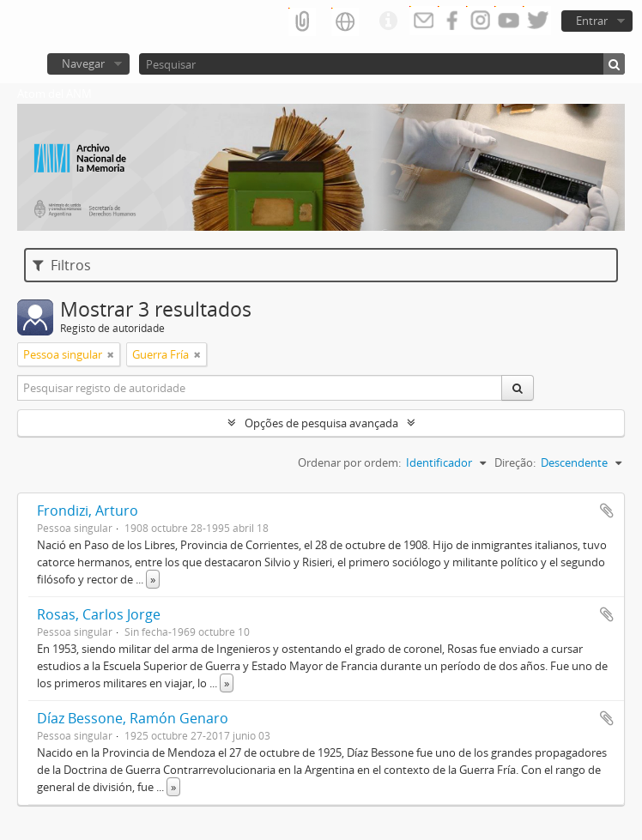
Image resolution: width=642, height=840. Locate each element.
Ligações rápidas (388, 21)
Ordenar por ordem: (349, 462)
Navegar (83, 63)
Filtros (62, 265)
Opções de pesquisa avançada (321, 423)
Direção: (515, 462)
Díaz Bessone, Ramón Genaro (133, 718)
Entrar (592, 21)
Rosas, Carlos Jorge (99, 614)
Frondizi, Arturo (88, 511)
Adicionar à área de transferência (607, 511)
